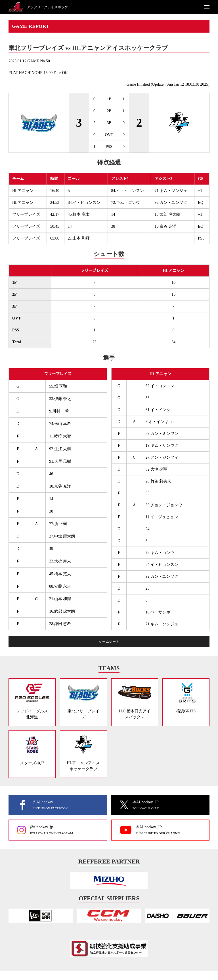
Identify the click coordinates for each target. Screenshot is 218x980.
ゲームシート (109, 642)
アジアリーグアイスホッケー (49, 7)
